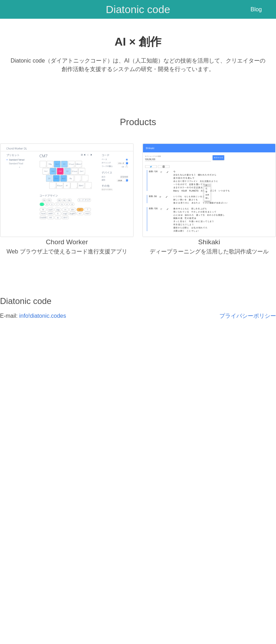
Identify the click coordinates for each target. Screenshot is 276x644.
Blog (256, 9)
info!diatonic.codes (43, 316)
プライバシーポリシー (248, 316)
